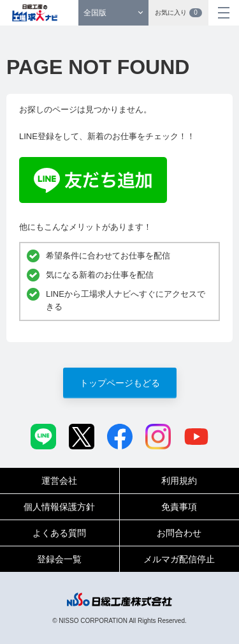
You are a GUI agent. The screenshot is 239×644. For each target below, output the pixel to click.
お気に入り (178, 13)
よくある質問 (59, 533)
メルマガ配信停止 (179, 559)
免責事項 (179, 507)
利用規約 (179, 481)
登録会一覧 (59, 559)
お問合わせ (179, 533)
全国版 (95, 13)
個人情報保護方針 (59, 507)
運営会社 (59, 481)
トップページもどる (120, 383)
